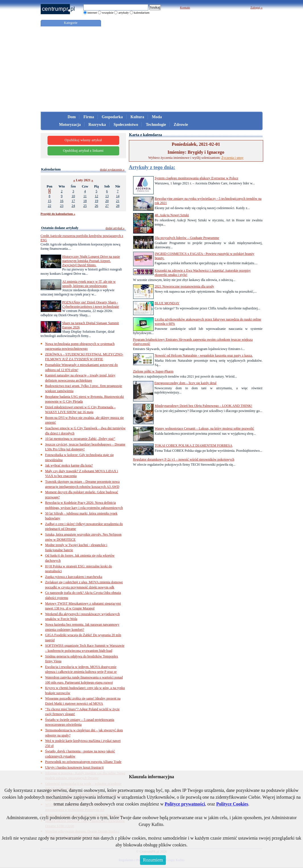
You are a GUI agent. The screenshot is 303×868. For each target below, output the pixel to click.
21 (118, 201)
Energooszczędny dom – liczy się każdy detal (185, 383)
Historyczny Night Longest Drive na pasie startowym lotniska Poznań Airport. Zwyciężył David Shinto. (91, 261)
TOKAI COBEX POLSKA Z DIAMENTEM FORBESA (194, 446)
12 (96, 196)
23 (62, 206)
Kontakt (185, 7)
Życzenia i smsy (232, 158)
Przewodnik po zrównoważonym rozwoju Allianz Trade (83, 762)
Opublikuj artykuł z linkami (83, 151)
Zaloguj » (256, 7)
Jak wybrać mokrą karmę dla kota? (69, 465)
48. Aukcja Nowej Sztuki (172, 215)
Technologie (156, 125)
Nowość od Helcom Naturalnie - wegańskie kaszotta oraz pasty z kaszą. (204, 355)
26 (96, 206)
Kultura (137, 117)
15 (50, 201)
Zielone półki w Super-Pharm (153, 371)
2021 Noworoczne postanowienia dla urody (185, 286)
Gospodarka (112, 117)
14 (118, 196)
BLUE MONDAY (167, 303)
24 (73, 206)
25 (85, 206)
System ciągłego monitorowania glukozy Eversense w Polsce (197, 178)
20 (107, 201)
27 (107, 206)
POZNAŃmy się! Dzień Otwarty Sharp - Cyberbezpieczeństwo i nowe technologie (91, 304)
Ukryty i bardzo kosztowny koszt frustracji (75, 767)
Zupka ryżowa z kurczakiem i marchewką (74, 577)
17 (73, 201)
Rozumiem (153, 860)
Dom (72, 117)
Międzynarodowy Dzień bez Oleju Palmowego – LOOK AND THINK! (204, 406)
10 (73, 196)
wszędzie (108, 13)
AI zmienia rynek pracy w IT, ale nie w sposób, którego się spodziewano (89, 284)
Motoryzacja (70, 125)
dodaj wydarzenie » (112, 169)
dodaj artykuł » (115, 228)
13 (107, 196)
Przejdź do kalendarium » (58, 214)
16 (62, 201)
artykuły (124, 13)
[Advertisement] (152, 69)
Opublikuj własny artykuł (83, 140)
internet (92, 13)
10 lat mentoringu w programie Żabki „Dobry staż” (80, 439)
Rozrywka (97, 125)
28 (118, 206)
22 (50, 206)
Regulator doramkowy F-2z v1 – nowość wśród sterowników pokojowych (184, 459)
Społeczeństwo (126, 125)
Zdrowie (181, 125)
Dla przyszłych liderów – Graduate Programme (187, 238)
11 (85, 196)
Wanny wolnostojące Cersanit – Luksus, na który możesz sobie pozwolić (205, 428)
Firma (89, 117)
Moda (157, 117)
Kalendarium (51, 169)
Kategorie (71, 23)
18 (85, 201)
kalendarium (142, 13)
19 (96, 201)
